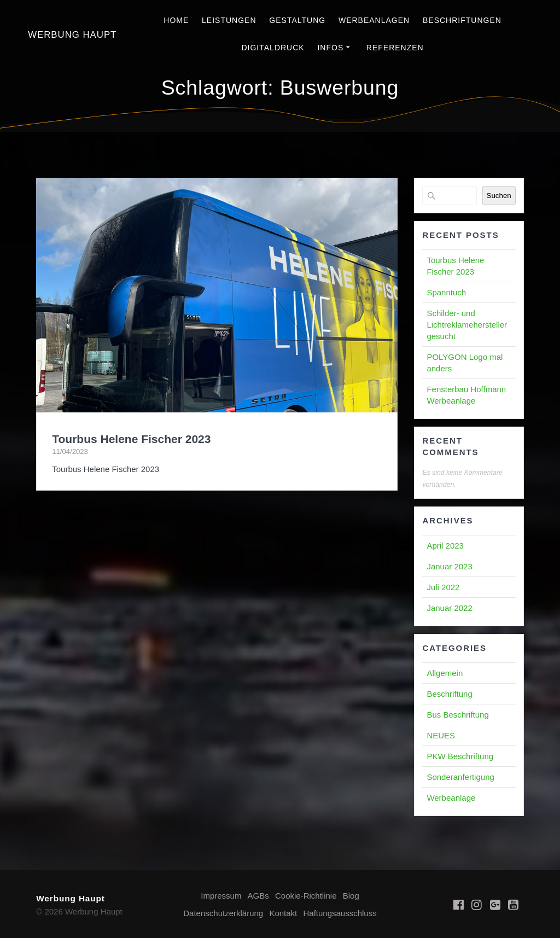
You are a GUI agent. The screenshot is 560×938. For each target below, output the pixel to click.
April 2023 (445, 546)
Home (176, 20)
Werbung (72, 35)
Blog (351, 896)
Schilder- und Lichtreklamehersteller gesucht (467, 325)
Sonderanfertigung (460, 777)
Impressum (221, 896)
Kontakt (283, 913)
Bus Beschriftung (457, 715)
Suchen (499, 196)
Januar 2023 (449, 566)
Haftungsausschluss (340, 913)
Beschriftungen (462, 20)
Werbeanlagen (374, 20)
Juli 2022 (443, 587)
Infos (330, 48)
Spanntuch (446, 292)
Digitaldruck (273, 48)
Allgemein (445, 673)
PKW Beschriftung (460, 756)
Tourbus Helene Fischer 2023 (131, 439)
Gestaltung (297, 20)
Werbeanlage (451, 798)
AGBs (258, 896)
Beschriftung (449, 694)
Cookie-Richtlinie (306, 896)
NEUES (441, 735)
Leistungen (229, 20)
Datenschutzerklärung (223, 913)
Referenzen (395, 48)
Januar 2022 (449, 608)
